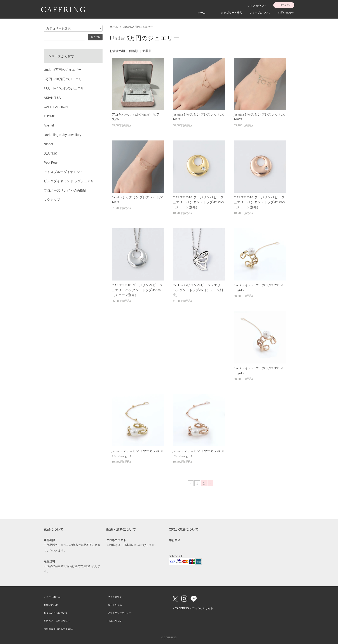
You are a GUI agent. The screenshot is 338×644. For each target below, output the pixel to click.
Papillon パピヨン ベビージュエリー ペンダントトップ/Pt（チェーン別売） (198, 290)
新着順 (147, 51)
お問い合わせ (286, 13)
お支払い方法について (56, 613)
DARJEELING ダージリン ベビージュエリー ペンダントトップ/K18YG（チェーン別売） (198, 202)
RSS (110, 621)
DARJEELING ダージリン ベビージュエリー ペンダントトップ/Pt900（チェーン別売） (137, 290)
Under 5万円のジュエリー (138, 27)
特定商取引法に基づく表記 (58, 629)
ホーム (202, 13)
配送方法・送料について (57, 621)
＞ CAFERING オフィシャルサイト (192, 608)
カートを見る (115, 605)
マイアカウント (257, 6)
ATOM (118, 621)
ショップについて (260, 13)
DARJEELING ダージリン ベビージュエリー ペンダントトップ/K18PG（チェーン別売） (259, 202)
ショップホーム (52, 597)
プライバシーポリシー (120, 613)
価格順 (134, 51)
